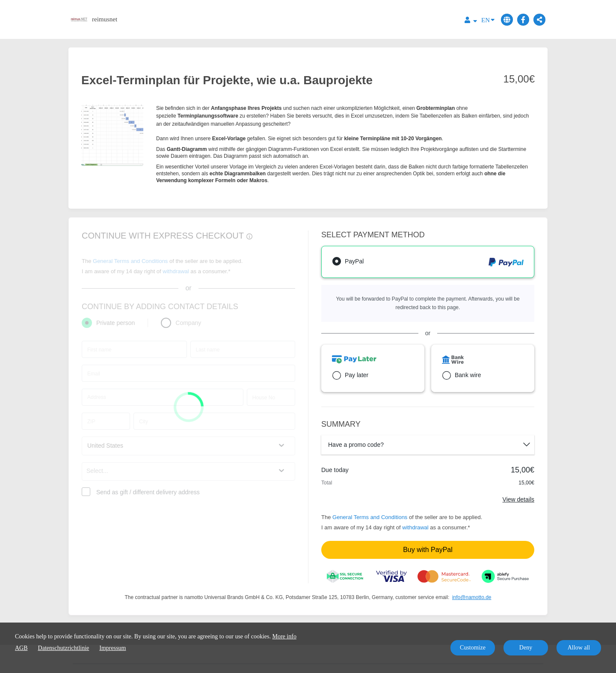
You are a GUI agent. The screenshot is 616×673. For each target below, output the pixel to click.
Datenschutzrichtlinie (64, 648)
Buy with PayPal (428, 550)
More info (284, 636)
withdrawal (415, 527)
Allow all (579, 648)
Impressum (113, 648)
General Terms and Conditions (370, 517)
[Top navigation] (471, 21)
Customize (473, 648)
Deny (526, 648)
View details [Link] (518, 499)
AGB (21, 648)
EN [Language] (488, 19)
